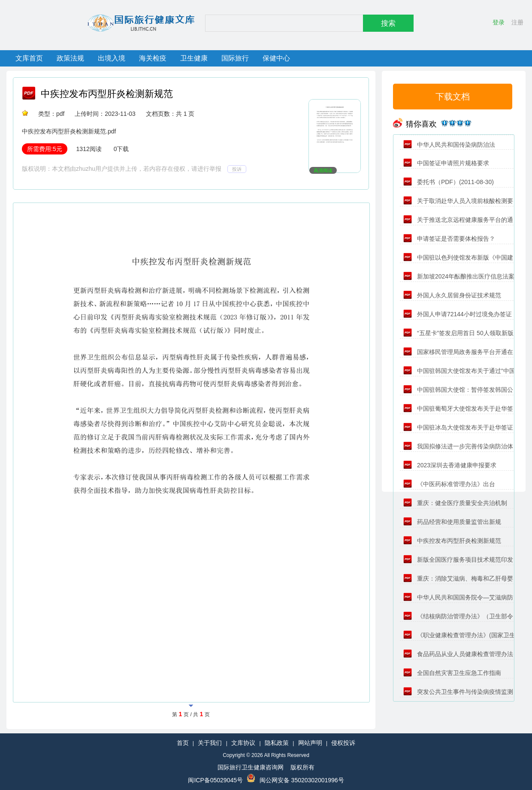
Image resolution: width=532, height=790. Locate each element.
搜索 (388, 23)
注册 (517, 22)
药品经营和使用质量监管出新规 (452, 522)
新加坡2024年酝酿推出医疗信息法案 (459, 276)
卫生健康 (194, 58)
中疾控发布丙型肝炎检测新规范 (107, 94)
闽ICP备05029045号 (215, 780)
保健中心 (276, 58)
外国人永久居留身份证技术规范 (452, 295)
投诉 (237, 169)
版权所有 (302, 767)
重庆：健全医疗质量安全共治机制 (455, 503)
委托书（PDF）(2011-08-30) (449, 182)
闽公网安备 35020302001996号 (302, 780)
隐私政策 (277, 743)
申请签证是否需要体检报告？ (449, 239)
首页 (183, 743)
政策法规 (70, 58)
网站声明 (310, 743)
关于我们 (210, 743)
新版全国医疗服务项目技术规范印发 (458, 560)
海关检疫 (153, 58)
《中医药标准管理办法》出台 (449, 484)
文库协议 (243, 743)
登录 (499, 22)
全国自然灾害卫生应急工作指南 (452, 673)
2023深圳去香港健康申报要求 (450, 465)
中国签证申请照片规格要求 (446, 163)
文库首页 (29, 58)
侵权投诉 (343, 743)
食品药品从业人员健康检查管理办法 (458, 654)
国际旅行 (235, 58)
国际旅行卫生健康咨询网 (251, 767)
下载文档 (453, 97)
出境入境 (112, 58)
